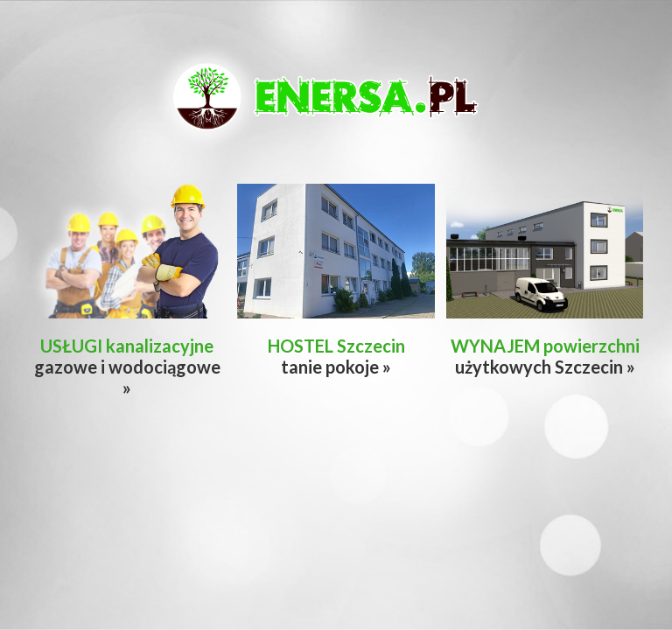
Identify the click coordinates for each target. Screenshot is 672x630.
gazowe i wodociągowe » (127, 367)
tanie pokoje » (336, 356)
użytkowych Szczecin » (545, 356)
